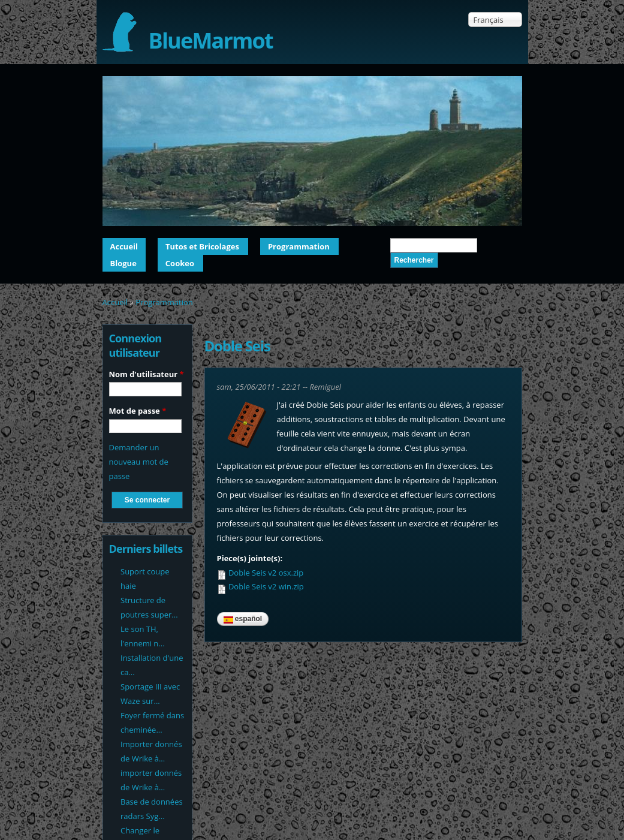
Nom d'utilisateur (147, 374)
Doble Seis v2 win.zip (266, 586)
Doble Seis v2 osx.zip (266, 573)
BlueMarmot (211, 40)
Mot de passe (138, 411)
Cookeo (180, 263)
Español (243, 619)
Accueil (124, 246)
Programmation (299, 246)
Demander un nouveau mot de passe (139, 462)
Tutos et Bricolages (202, 246)
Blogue (123, 263)
